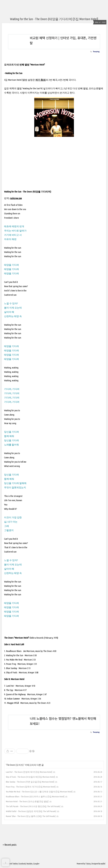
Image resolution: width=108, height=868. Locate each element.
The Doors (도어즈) (15, 765)
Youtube (29, 864)
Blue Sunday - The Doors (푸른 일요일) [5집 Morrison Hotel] (30, 782)
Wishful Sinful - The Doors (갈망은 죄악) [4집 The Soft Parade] (31, 811)
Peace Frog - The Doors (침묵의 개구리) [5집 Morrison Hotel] (31, 787)
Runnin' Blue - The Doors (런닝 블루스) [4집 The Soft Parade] (31, 816)
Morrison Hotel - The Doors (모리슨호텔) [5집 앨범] (27, 801)
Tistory (88, 864)
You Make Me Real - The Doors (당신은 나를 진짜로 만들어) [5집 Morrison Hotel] (39, 792)
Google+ (36, 864)
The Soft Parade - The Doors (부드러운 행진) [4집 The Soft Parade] (33, 806)
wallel (103, 864)
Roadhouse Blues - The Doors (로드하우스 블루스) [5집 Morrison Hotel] (35, 796)
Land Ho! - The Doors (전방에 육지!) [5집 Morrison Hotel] (29, 772)
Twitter (15, 864)
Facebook (22, 864)
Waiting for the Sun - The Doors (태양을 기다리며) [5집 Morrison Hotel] (54, 19)
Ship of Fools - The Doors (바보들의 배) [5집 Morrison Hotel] (30, 777)
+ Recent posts (10, 845)
